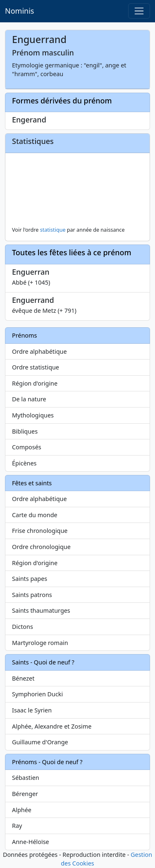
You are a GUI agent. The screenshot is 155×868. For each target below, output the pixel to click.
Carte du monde (35, 515)
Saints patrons (32, 595)
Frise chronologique (40, 531)
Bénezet (23, 678)
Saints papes (30, 579)
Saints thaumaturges (41, 610)
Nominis (19, 11)
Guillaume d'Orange (40, 742)
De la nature (29, 399)
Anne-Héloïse (31, 842)
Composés (27, 447)
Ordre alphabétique (39, 351)
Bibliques (25, 431)
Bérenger (25, 794)
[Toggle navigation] (139, 11)
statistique (53, 230)
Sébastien (26, 778)
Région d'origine (35, 383)
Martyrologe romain (40, 643)
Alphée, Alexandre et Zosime (52, 726)
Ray (17, 826)
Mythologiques (33, 415)
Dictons (23, 627)
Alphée (22, 810)
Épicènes (24, 463)
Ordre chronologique (41, 547)
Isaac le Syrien (32, 710)
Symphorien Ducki (37, 694)
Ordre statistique (36, 367)
